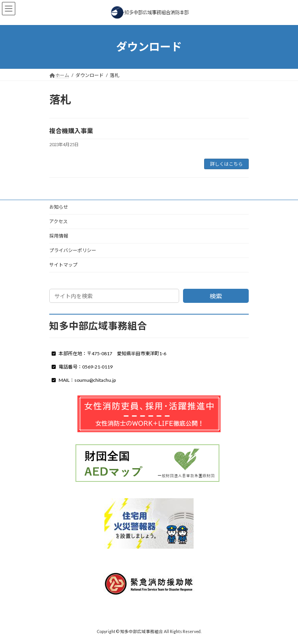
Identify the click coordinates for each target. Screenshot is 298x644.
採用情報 (59, 236)
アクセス (58, 221)
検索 (216, 296)
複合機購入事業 (71, 131)
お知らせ (59, 207)
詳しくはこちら (226, 164)
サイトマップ (63, 265)
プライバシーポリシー (73, 250)
